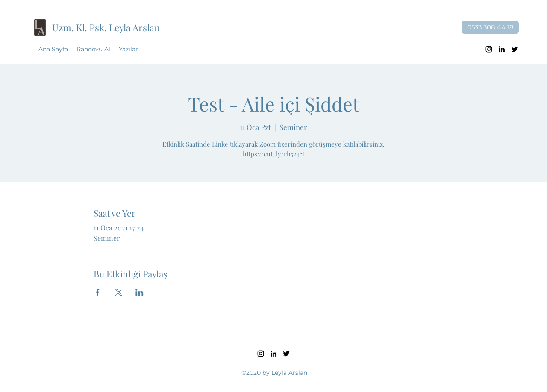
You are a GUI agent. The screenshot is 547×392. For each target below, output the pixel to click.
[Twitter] (515, 49)
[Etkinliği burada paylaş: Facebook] (98, 292)
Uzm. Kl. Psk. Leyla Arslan (106, 27)
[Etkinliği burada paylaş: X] (119, 292)
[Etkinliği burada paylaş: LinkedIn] (140, 292)
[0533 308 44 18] (490, 27)
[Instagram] (489, 49)
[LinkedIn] (502, 49)
